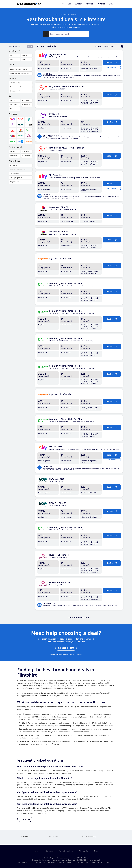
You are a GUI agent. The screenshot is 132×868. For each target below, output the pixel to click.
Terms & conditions (66, 851)
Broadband (66, 4)
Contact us (50, 851)
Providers (101, 4)
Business (89, 4)
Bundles (78, 4)
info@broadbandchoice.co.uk (59, 858)
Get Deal (112, 62)
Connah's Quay (23, 837)
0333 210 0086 (82, 858)
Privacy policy (84, 851)
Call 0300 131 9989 (66, 648)
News (96, 851)
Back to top (25, 820)
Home (57, 14)
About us (37, 851)
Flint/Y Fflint (54, 837)
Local (111, 4)
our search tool (40, 696)
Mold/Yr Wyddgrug (89, 837)
